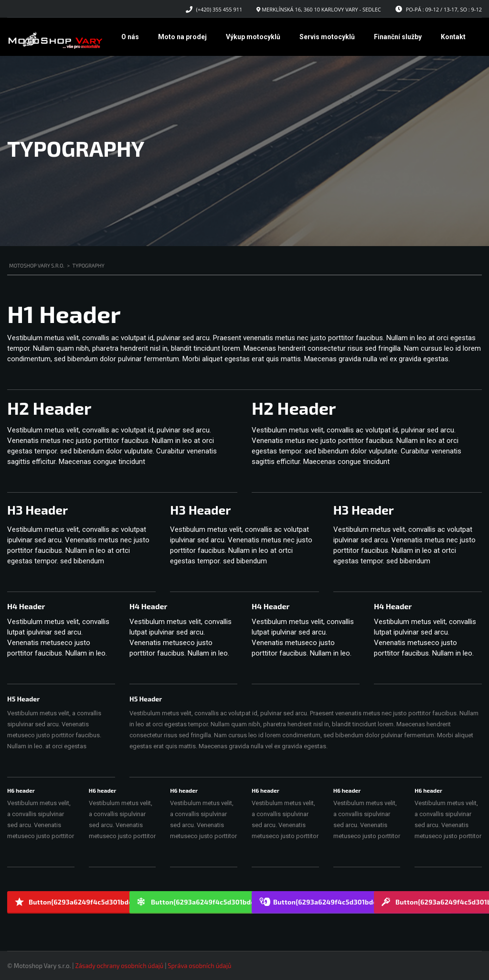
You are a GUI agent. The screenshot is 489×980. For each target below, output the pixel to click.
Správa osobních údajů (199, 966)
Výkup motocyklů (253, 37)
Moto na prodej (182, 37)
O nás (130, 37)
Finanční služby (398, 37)
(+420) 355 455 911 (219, 9)
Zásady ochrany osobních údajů (119, 966)
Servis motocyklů (327, 37)
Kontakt (453, 37)
